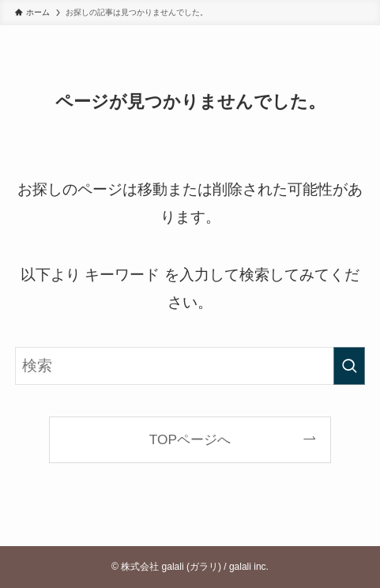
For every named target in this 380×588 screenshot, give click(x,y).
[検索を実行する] (349, 366)
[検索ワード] (190, 366)
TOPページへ (190, 439)
